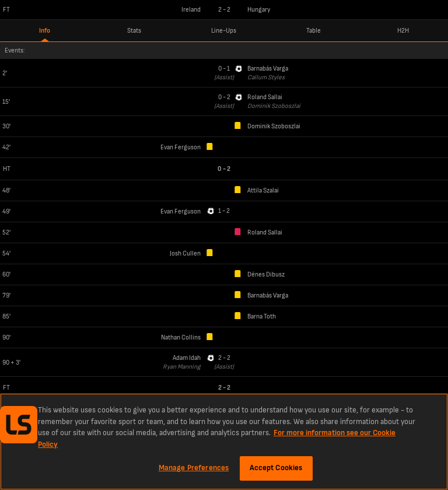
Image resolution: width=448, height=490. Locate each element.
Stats (134, 31)
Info (45, 31)
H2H (403, 31)
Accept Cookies (276, 468)
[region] (224, 442)
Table (314, 31)
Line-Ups (224, 31)
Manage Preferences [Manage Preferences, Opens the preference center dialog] (194, 468)
